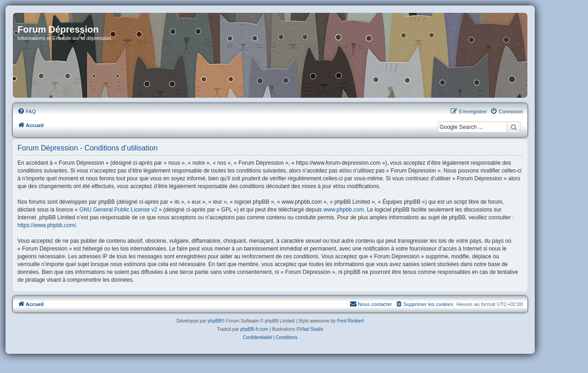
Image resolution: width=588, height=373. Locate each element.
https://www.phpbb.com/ (47, 225)
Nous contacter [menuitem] (371, 304)
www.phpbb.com (344, 210)
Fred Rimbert (350, 321)
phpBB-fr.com (254, 329)
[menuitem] (27, 111)
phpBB (215, 321)
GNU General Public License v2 (118, 210)
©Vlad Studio (310, 329)
